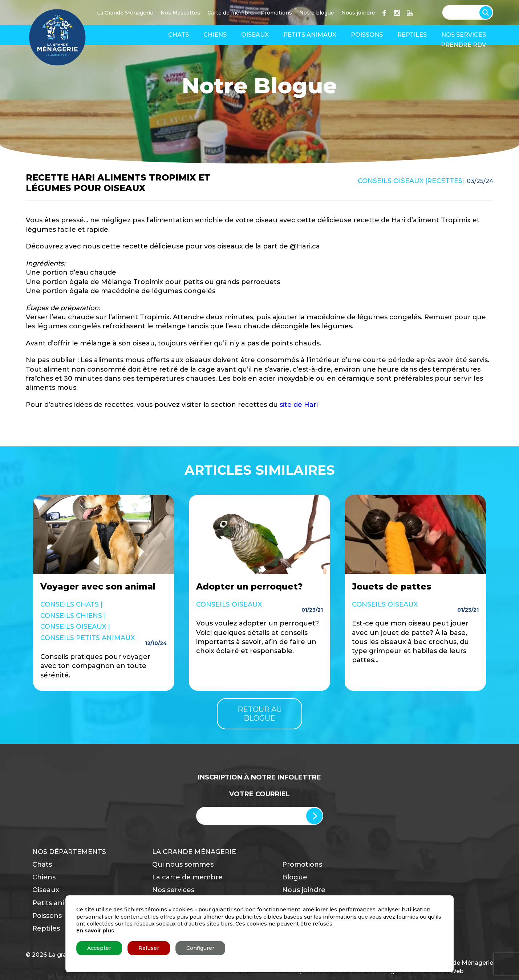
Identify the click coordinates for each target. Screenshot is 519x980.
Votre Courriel (259, 794)
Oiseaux (255, 35)
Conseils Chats (70, 604)
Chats (179, 35)
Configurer (200, 948)
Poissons (367, 35)
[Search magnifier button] (487, 11)
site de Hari (299, 405)
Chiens (215, 35)
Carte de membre (230, 13)
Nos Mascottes (180, 13)
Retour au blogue (260, 714)
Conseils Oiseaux (391, 181)
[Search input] (464, 12)
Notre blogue (317, 13)
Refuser (149, 948)
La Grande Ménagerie (125, 13)
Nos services (464, 35)
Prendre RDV (463, 45)
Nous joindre (358, 13)
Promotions (276, 13)
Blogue (295, 877)
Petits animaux (310, 35)
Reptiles (412, 35)
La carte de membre (187, 877)
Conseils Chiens (71, 616)
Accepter (99, 948)
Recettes (445, 181)
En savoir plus (95, 931)
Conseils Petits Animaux (88, 638)
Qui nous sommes (183, 864)
